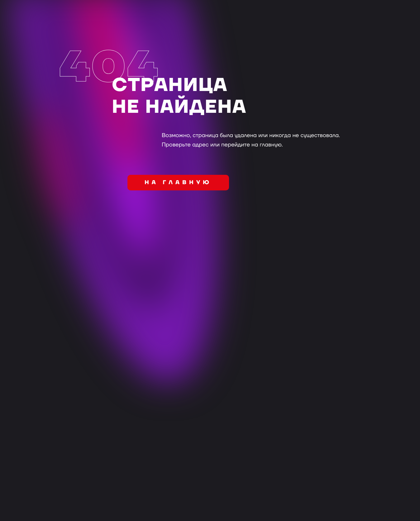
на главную (178, 183)
